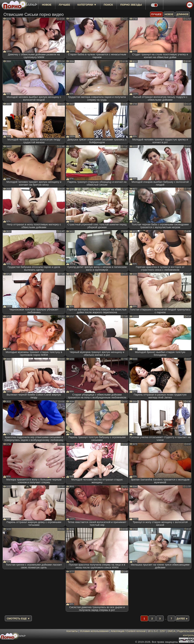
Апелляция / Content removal (128, 631)
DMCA (171, 631)
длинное (183, 14)
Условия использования (94, 631)
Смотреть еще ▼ (18, 619)
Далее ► (182, 619)
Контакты (72, 631)
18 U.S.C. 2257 (157, 631)
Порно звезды (131, 5)
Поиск (108, 5)
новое (47, 5)
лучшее (64, 5)
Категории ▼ (87, 5)
